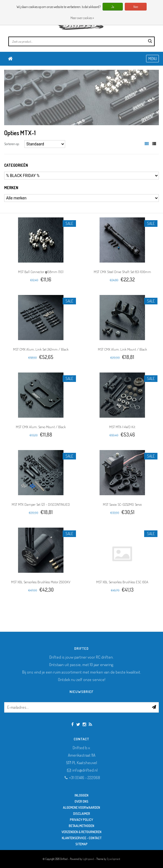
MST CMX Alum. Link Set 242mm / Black (41, 349)
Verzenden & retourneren (81, 832)
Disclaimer (82, 814)
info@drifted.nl (85, 770)
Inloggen (81, 795)
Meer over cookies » (82, 18)
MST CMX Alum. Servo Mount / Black (41, 427)
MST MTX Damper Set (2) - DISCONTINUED (41, 504)
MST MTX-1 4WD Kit (122, 427)
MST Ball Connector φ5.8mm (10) (41, 272)
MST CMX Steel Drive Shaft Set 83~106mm (122, 272)
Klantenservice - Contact (82, 838)
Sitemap (81, 844)
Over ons (81, 801)
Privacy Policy (81, 820)
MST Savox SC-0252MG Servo (122, 504)
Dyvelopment (114, 859)
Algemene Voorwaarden (81, 807)
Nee (136, 7)
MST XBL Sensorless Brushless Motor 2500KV (41, 582)
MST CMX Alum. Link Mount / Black (122, 349)
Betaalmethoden (81, 826)
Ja (113, 7)
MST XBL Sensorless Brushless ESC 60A (122, 582)
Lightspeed (88, 859)
